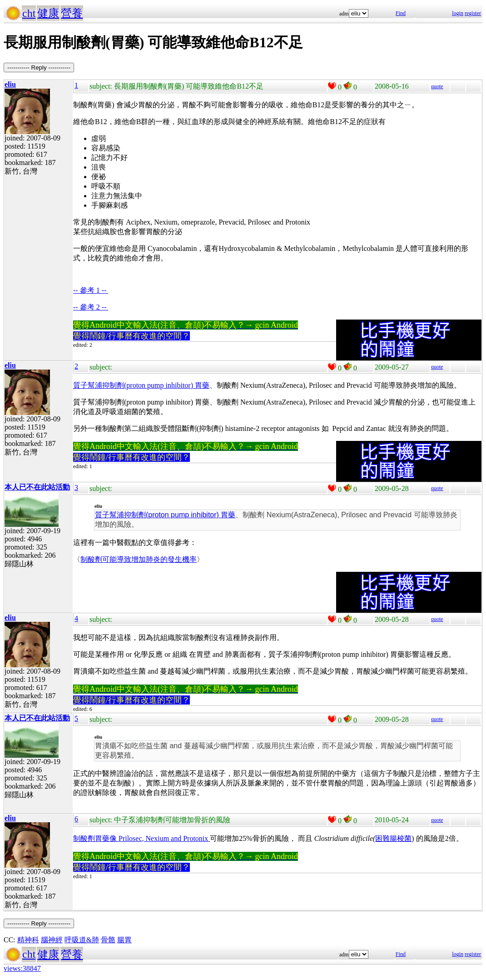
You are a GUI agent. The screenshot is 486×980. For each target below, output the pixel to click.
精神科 (28, 940)
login (458, 13)
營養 (72, 13)
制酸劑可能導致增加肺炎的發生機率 (139, 559)
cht (29, 13)
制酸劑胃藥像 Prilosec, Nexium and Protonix (141, 838)
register (473, 13)
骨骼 (108, 940)
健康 (48, 13)
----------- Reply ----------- (39, 67)
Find (401, 13)
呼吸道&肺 (82, 940)
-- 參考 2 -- (91, 307)
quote (437, 86)
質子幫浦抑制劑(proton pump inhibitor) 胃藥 (141, 385)
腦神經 (52, 940)
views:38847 (22, 968)
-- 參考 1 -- (91, 290)
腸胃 (124, 940)
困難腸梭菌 (393, 838)
